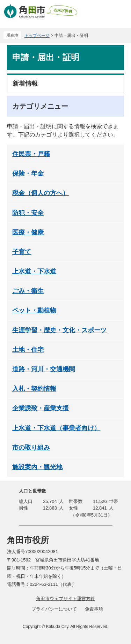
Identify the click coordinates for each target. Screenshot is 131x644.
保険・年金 (28, 173)
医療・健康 (28, 232)
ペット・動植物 (34, 310)
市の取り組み (31, 448)
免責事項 (94, 609)
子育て (22, 252)
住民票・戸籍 (31, 154)
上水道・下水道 (34, 271)
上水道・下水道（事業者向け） (56, 428)
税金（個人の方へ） (41, 193)
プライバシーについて (54, 609)
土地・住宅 (28, 350)
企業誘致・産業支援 (41, 408)
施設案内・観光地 (37, 467)
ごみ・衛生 (28, 291)
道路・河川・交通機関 (44, 369)
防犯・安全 (28, 213)
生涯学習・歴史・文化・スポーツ (59, 330)
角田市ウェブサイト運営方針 (65, 599)
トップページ (37, 36)
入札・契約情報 (34, 389)
